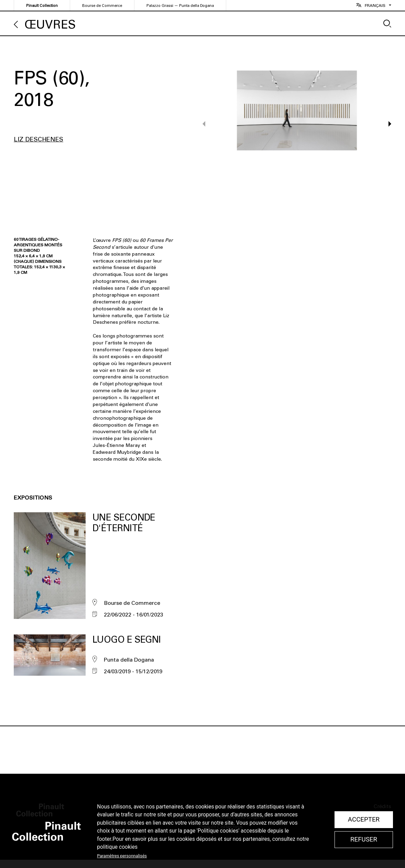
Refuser (364, 839)
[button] (387, 124)
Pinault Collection (42, 6)
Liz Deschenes (39, 139)
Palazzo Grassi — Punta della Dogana (180, 6)
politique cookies (117, 847)
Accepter (364, 819)
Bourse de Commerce (102, 6)
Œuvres (50, 25)
